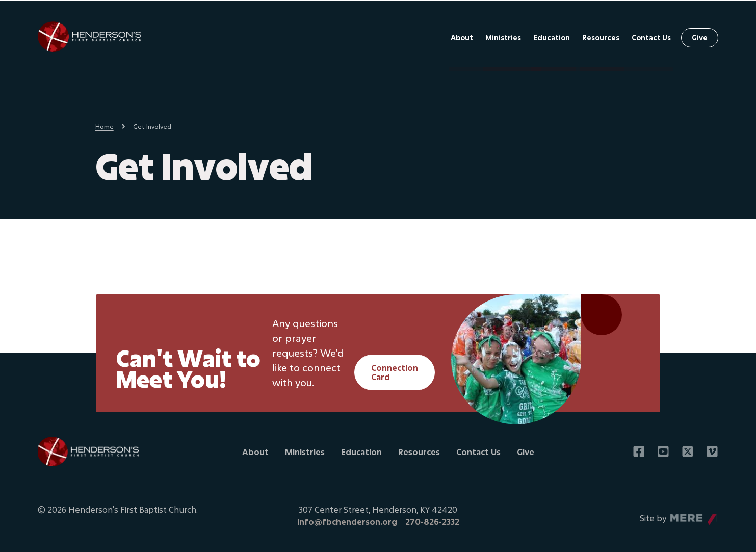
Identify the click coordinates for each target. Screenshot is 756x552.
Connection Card (395, 372)
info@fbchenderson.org (347, 522)
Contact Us (651, 37)
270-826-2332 (432, 522)
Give (700, 37)
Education (552, 37)
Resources (601, 37)
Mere (679, 516)
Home (105, 126)
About (462, 37)
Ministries (503, 37)
